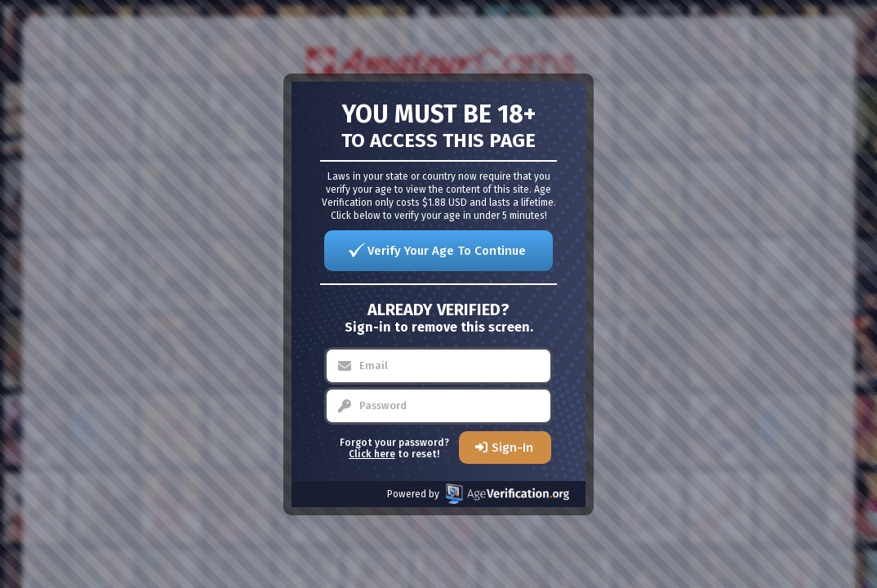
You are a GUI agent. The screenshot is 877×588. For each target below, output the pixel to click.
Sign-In (512, 448)
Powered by (478, 494)
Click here (372, 454)
